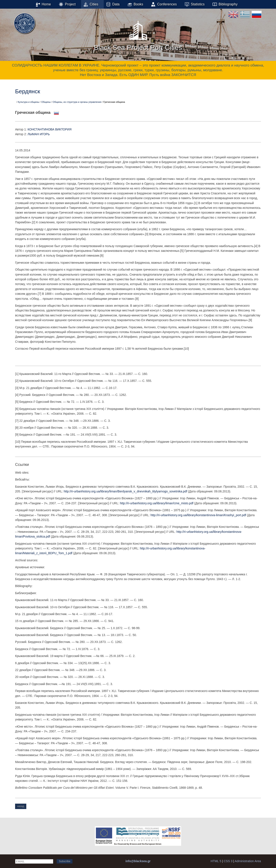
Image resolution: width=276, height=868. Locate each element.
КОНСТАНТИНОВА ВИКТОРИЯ (50, 129)
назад (21, 806)
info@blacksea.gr (138, 861)
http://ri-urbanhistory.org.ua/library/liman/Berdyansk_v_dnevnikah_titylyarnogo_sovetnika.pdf (126, 491)
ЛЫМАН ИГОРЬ (39, 134)
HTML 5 (216, 861)
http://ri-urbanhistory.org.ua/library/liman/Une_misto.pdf (157, 503)
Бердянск (28, 91)
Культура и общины (28, 102)
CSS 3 (228, 861)
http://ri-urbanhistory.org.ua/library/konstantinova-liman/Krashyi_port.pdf (198, 515)
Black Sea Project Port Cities (138, 34)
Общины (46, 102)
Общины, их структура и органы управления (77, 102)
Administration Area (248, 861)
